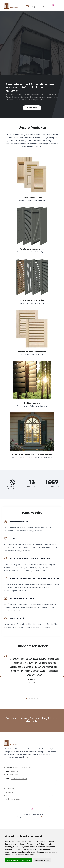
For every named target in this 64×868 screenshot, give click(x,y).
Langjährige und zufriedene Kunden (52, 487)
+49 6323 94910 (15, 771)
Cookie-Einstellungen (13, 799)
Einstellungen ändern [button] (42, 860)
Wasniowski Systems (40, 817)
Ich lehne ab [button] (26, 860)
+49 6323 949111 (15, 775)
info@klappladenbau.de (39, 7)
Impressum (10, 792)
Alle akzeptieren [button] (13, 860)
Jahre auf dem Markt (32, 487)
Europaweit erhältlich (12, 487)
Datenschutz (10, 788)
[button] (27, 699)
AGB (7, 796)
